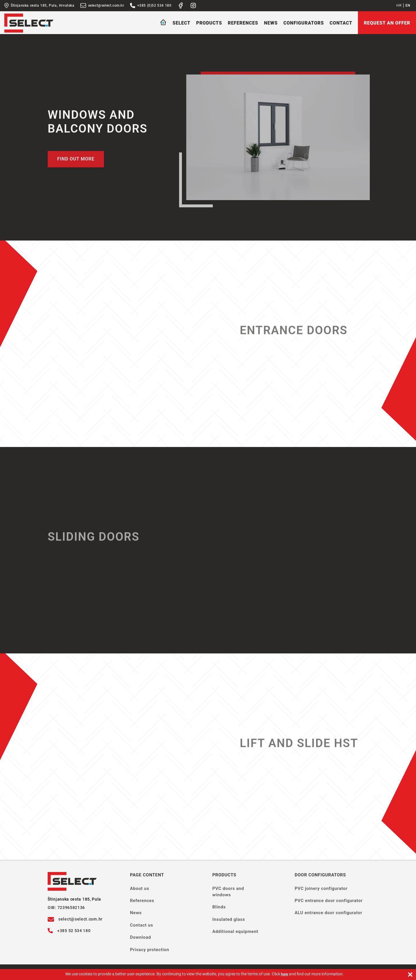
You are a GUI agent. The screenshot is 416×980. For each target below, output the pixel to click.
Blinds (219, 907)
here (285, 974)
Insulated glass (229, 919)
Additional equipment (235, 931)
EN (408, 5)
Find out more (76, 161)
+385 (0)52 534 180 (151, 5)
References (243, 23)
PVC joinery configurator (321, 888)
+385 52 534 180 (69, 931)
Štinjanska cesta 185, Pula (74, 899)
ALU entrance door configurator (328, 913)
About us (140, 888)
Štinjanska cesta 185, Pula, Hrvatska (39, 5)
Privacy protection (150, 950)
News (271, 23)
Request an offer (387, 23)
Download (141, 937)
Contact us (142, 925)
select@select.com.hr (102, 5)
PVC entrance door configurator (329, 901)
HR (399, 5)
